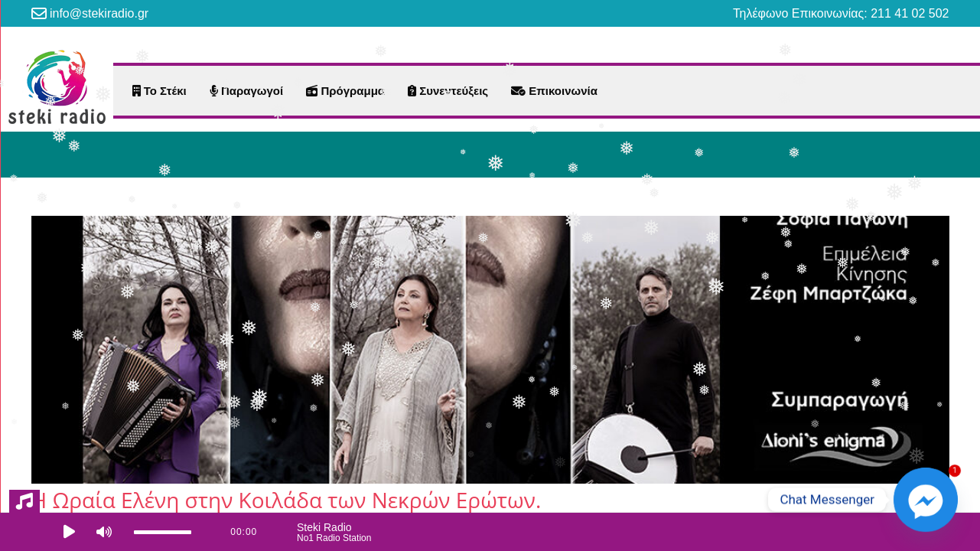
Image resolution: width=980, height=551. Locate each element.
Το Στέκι (160, 91)
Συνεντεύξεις (448, 91)
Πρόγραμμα (345, 91)
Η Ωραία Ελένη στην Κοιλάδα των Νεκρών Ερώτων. (287, 500)
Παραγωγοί (246, 91)
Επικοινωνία (554, 91)
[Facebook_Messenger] (926, 500)
